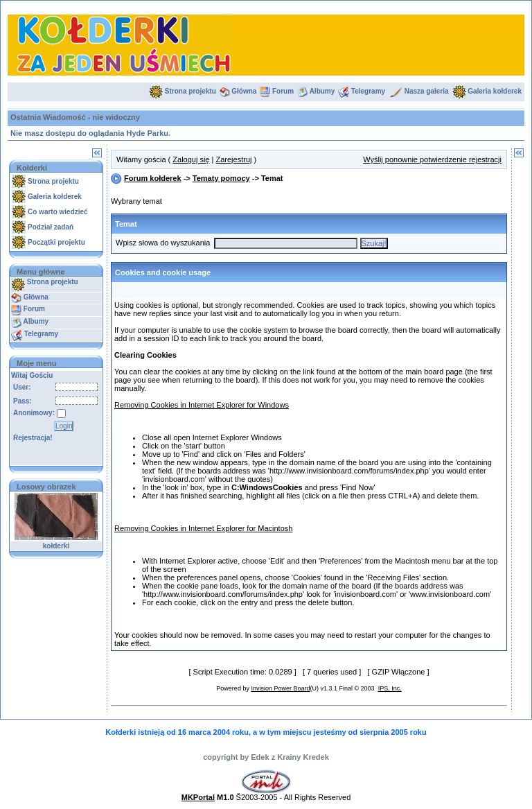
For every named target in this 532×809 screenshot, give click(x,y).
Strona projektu (190, 91)
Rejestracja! (33, 438)
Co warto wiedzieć (58, 212)
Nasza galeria (427, 91)
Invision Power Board (280, 688)
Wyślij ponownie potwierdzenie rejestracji (432, 159)
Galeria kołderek (495, 91)
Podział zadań (51, 227)
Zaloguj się (191, 159)
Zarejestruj (233, 159)
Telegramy (368, 91)
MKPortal (198, 797)
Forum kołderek (153, 178)
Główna (244, 91)
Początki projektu (56, 242)
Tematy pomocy (221, 178)
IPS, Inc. (390, 688)
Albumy (322, 91)
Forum (283, 91)
